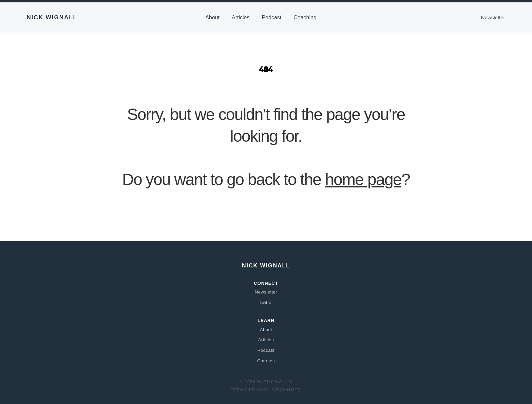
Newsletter (493, 17)
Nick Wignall (52, 17)
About (212, 17)
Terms (239, 390)
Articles (241, 17)
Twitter (266, 302)
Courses (266, 361)
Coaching (305, 17)
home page (363, 179)
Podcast (271, 17)
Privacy (259, 390)
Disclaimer (286, 390)
